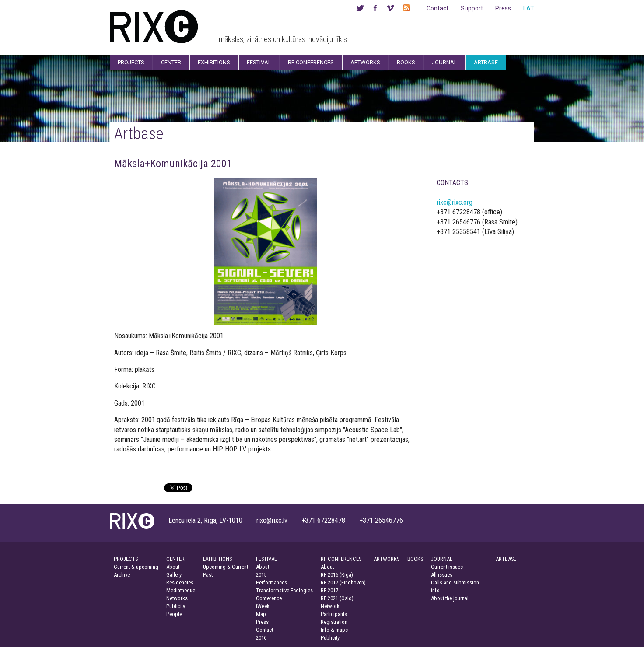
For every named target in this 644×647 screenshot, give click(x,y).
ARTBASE (506, 559)
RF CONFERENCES (341, 559)
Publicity (176, 606)
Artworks (365, 62)
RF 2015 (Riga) (337, 575)
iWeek (263, 606)
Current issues (447, 567)
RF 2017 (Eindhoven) (343, 582)
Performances (271, 582)
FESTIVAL (266, 559)
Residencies (180, 582)
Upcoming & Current (226, 567)
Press (503, 8)
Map (261, 614)
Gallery (174, 575)
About (173, 567)
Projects (131, 62)
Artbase (486, 62)
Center (171, 62)
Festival (259, 62)
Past (208, 575)
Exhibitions (214, 62)
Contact (437, 8)
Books (406, 62)
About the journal (450, 598)
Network (330, 606)
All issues (442, 575)
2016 (261, 638)
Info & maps (334, 630)
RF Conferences (311, 62)
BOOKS (415, 559)
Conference (269, 598)
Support (472, 8)
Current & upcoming (136, 567)
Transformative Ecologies (284, 590)
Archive (122, 575)
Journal (444, 62)
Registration (334, 622)
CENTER (175, 559)
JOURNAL (442, 559)
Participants (334, 614)
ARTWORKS (387, 559)
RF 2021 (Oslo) (337, 598)
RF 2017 (329, 590)
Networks (177, 598)
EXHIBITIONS (217, 559)
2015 (261, 575)
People (174, 614)
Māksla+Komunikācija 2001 (173, 164)
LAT (529, 8)
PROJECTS (126, 559)
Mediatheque (181, 590)
